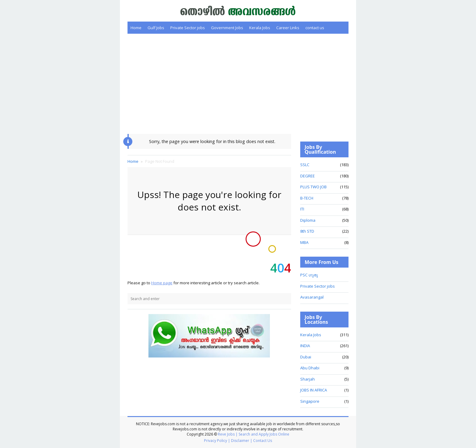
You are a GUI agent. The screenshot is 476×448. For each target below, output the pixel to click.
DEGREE (308, 176)
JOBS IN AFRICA (314, 390)
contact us (315, 28)
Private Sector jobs (188, 28)
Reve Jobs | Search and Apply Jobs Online (254, 434)
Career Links (288, 28)
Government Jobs (227, 28)
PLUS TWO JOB (313, 187)
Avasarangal (312, 297)
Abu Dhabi (310, 368)
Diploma (308, 220)
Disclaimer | (242, 441)
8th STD (307, 231)
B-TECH (307, 198)
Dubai (306, 357)
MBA (304, 242)
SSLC (305, 165)
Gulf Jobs (156, 28)
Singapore (310, 401)
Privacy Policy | (217, 441)
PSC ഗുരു (309, 275)
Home (136, 28)
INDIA (305, 346)
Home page (162, 283)
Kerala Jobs (260, 28)
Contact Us (263, 441)
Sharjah (308, 379)
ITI (302, 209)
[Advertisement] (238, 84)
